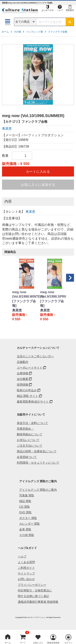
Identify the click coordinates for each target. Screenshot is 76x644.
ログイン (69, 643)
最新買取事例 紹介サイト (33, 402)
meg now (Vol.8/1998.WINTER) (24, 294)
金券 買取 (25, 529)
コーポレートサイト (30, 368)
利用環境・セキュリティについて (38, 463)
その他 (17, 32)
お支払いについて (28, 440)
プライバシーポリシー (32, 585)
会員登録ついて (27, 457)
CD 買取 (25, 507)
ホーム (5, 32)
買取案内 (70, 10)
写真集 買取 (27, 495)
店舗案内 (22, 362)
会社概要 (22, 379)
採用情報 (22, 385)
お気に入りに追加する (38, 185)
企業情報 (22, 373)
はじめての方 (48, 10)
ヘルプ (60, 10)
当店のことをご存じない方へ (35, 356)
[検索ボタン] (70, 22)
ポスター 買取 (28, 518)
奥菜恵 (7, 128)
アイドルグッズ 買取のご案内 (38, 490)
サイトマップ (26, 573)
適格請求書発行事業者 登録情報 (38, 602)
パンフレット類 (34, 32)
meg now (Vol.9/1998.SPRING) (52, 294)
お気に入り (38, 643)
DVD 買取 (25, 512)
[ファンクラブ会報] (24, 303)
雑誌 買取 (25, 501)
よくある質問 (26, 562)
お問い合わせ (26, 579)
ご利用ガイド (26, 568)
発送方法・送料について (32, 423)
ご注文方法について (30, 446)
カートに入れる (38, 172)
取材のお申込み (27, 390)
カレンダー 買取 (30, 524)
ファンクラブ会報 (58, 32)
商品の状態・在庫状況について (37, 451)
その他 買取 (27, 535)
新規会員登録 (53, 643)
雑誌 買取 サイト (28, 396)
